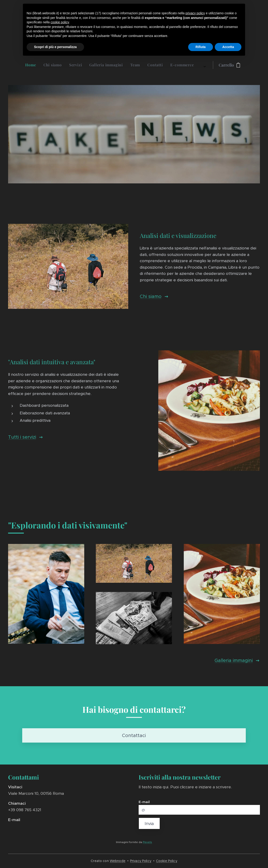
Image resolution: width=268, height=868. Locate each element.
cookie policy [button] (60, 22)
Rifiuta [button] (201, 47)
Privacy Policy (141, 861)
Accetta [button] (228, 47)
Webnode (118, 861)
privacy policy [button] (195, 13)
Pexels (147, 842)
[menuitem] (87, 65)
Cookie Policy (167, 861)
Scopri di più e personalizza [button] (55, 47)
